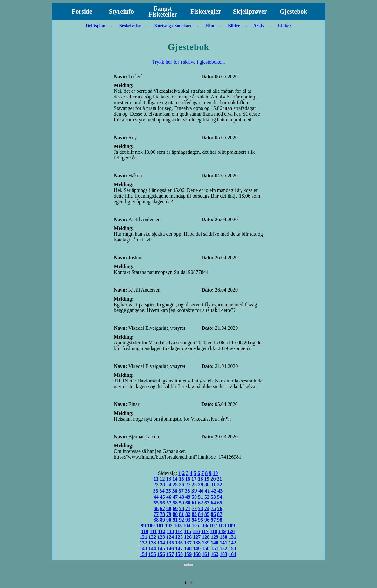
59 (182, 503)
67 (162, 508)
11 (156, 479)
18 (201, 479)
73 (201, 508)
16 (188, 479)
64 (213, 503)
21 (220, 479)
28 (194, 485)
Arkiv (259, 26)
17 (194, 479)
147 (179, 548)
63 (207, 503)
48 (182, 497)
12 (162, 479)
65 (220, 503)
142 (232, 543)
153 (232, 548)
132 (143, 543)
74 (207, 508)
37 (181, 491)
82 (188, 514)
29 (201, 485)
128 (206, 537)
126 (188, 537)
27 (188, 485)
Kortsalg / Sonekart (173, 26)
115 (188, 531)
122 (152, 537)
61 (194, 503)
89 (162, 520)
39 (194, 491)
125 (179, 537)
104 (187, 526)
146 (170, 548)
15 (182, 479)
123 (161, 537)
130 (223, 537)
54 (220, 497)
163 (223, 554)
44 (156, 497)
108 (222, 526)
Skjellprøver (250, 11)
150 (206, 548)
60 (188, 503)
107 (213, 526)
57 (169, 503)
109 (231, 526)
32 (220, 485)
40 (201, 491)
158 (179, 554)
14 (175, 479)
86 (213, 514)
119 (222, 531)
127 (197, 537)
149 (197, 548)
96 (207, 520)
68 (169, 508)
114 (179, 531)
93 (188, 520)
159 (188, 554)
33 (156, 491)
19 (207, 479)
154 (143, 554)
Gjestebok (294, 11)
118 (213, 531)
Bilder (234, 26)
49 (188, 497)
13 (169, 479)
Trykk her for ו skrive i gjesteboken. (188, 62)
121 (143, 537)
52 (207, 497)
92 (182, 520)
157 (170, 554)
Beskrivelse (130, 26)
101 (160, 526)
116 (196, 531)
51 (201, 497)
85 (207, 514)
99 (143, 526)
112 (162, 531)
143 (143, 548)
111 (153, 531)
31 (213, 485)
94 (194, 520)
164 (232, 554)
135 (170, 543)
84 (201, 514)
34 (162, 491)
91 (175, 520)
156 (161, 554)
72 (194, 508)
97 (213, 520)
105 (195, 526)
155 (152, 554)
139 (206, 543)
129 (215, 537)
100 (151, 526)
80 (175, 514)
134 (161, 543)
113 (170, 531)
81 (182, 514)
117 (205, 531)
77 (156, 514)
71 (188, 508)
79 (169, 514)
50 (194, 497)
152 (223, 548)
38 (188, 491)
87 (220, 514)
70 (182, 508)
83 (194, 514)
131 (232, 537)
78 (162, 514)
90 (169, 520)
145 (161, 548)
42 (214, 491)
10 (215, 473)
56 (162, 503)
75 (213, 508)
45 (162, 497)
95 (201, 520)
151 (215, 548)
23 (162, 485)
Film (210, 26)
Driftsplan (96, 26)
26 (182, 485)
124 (170, 537)
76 (220, 508)
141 (223, 543)
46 (169, 497)
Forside (82, 11)
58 (175, 503)
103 (178, 526)
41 (207, 491)
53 (213, 497)
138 (197, 543)
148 (188, 548)
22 (156, 485)
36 (175, 491)
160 (197, 554)
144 (152, 548)
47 (175, 497)
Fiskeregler (206, 11)
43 (220, 491)
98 (220, 520)
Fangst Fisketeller (163, 11)
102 (169, 526)
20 (213, 479)
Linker (285, 26)
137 (188, 543)
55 (156, 503)
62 (201, 503)
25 (175, 485)
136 (179, 543)
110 (145, 531)
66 (156, 508)
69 (175, 508)
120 (231, 531)
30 (207, 485)
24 (169, 485)
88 (156, 520)
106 (204, 526)
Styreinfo (121, 11)
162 (215, 554)
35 (168, 491)
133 (152, 543)
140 (215, 543)
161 (206, 554)
